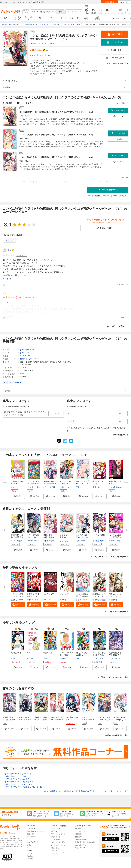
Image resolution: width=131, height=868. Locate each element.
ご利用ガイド (126, 18)
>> (107, 182)
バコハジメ (47, 600)
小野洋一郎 (113, 658)
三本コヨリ (80, 487)
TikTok (29, 853)
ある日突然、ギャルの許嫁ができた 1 (56, 720)
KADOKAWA (25, 356)
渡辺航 (46, 658)
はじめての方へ (115, 18)
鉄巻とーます (65, 487)
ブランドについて (82, 831)
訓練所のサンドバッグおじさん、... (99, 596)
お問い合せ (55, 848)
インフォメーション (58, 845)
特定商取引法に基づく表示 (85, 842)
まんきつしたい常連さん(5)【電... (66, 537)
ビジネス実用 (86, 18)
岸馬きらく (88, 600)
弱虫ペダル (48, 653)
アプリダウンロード (58, 834)
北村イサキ (97, 487)
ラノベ (63, 18)
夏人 (9, 250)
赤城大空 (122, 658)
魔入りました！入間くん (82, 654)
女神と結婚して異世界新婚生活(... (82, 596)
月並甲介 (96, 541)
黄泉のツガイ (16, 653)
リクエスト (55, 851)
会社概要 (78, 829)
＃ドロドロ (10, 240)
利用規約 (78, 837)
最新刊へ (29, 103)
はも (12, 487)
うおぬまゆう (53, 43)
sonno (21, 600)
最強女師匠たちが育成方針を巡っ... (115, 655)
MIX (29, 653)
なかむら (43, 43)
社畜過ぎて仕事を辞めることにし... (33, 596)
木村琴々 (47, 541)
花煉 (78, 541)
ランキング (31, 837)
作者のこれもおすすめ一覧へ (117, 735)
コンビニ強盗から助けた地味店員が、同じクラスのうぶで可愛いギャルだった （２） (57, 135)
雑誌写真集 (97, 18)
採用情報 (78, 834)
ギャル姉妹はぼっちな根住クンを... (50, 484)
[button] (18, 496)
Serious (121, 487)
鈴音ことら (104, 541)
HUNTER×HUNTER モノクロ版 (68, 654)
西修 (78, 658)
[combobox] (44, 12)
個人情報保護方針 (82, 840)
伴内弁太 (40, 487)
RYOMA (30, 541)
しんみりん (64, 541)
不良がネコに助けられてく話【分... (115, 596)
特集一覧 (30, 834)
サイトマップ (80, 848)
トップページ (32, 829)
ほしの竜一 (31, 487)
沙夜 (53, 541)
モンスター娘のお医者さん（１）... (66, 484)
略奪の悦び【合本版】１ (115, 482)
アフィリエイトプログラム (60, 853)
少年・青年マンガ (17, 18)
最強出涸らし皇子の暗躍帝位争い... (17, 537)
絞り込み (26, 12)
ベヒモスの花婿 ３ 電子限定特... (116, 536)
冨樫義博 (63, 658)
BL (40, 18)
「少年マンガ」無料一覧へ (118, 612)
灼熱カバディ (65, 594)
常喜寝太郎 (113, 600)
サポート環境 (56, 840)
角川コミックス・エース (30, 359)
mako (83, 541)
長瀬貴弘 (103, 600)
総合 (6, 18)
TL (51, 18)
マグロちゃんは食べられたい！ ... (17, 484)
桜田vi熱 (96, 600)
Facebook (31, 859)
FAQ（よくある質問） (59, 842)
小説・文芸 (75, 18)
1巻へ (19, 103)
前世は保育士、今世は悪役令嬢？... (50, 537)
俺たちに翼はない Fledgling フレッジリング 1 (120, 720)
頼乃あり (14, 600)
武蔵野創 (63, 600)
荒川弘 (13, 658)
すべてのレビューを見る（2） (116, 326)
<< (24, 182)
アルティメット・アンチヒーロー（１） (88, 720)
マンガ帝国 (113, 487)
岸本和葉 (30, 600)
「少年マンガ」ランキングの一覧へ (114, 677)
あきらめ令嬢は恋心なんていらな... (82, 537)
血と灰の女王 (49, 594)
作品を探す (55, 831)
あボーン (34, 43)
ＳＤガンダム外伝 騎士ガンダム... (33, 484)
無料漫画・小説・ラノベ (36, 831)
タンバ (13, 541)
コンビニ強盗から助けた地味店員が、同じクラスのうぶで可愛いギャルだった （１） (57, 112)
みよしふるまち (41, 600)
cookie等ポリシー (82, 845)
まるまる (79, 600)
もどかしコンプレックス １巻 (82, 482)
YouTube (30, 856)
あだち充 (30, 658)
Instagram (31, 851)
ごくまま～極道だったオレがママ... (17, 596)
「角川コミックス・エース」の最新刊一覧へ (111, 557)
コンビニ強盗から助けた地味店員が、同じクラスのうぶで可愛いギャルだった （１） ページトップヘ (86, 791)
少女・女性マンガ (29, 18)
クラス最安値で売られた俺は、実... (33, 537)
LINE (29, 845)
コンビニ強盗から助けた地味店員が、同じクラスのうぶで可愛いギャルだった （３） (57, 157)
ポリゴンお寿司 (49, 487)
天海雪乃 (20, 541)
